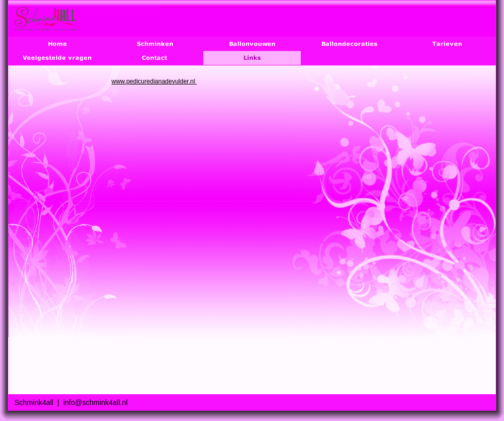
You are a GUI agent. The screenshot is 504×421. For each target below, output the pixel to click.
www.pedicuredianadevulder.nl (154, 81)
